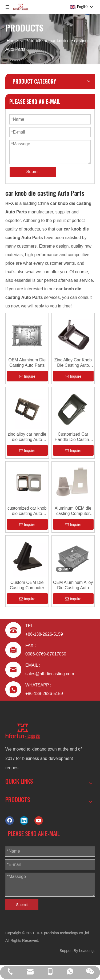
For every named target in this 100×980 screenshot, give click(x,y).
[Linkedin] (24, 820)
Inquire (27, 376)
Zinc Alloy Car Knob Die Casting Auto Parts (73, 363)
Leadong (87, 951)
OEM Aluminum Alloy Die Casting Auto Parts (73, 585)
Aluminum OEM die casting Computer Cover (73, 511)
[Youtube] (39, 820)
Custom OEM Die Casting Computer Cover (27, 585)
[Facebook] (10, 820)
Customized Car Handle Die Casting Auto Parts (73, 437)
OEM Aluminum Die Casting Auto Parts (27, 363)
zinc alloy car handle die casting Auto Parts (27, 437)
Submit (33, 172)
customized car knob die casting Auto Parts (27, 511)
